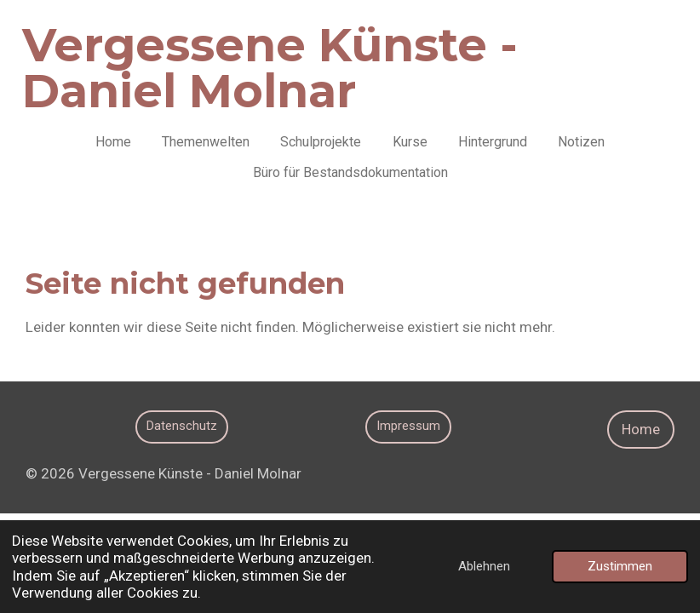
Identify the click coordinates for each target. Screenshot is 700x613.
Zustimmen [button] (620, 566)
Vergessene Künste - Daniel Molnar (270, 68)
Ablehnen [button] (484, 566)
